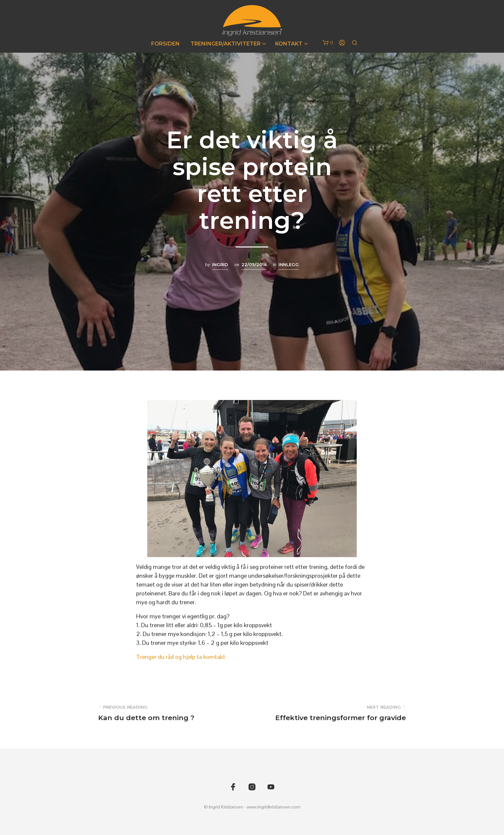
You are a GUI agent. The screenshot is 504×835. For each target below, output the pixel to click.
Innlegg (289, 264)
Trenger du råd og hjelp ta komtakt (181, 657)
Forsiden (165, 44)
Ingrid (220, 264)
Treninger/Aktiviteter (225, 44)
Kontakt (289, 44)
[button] (328, 43)
